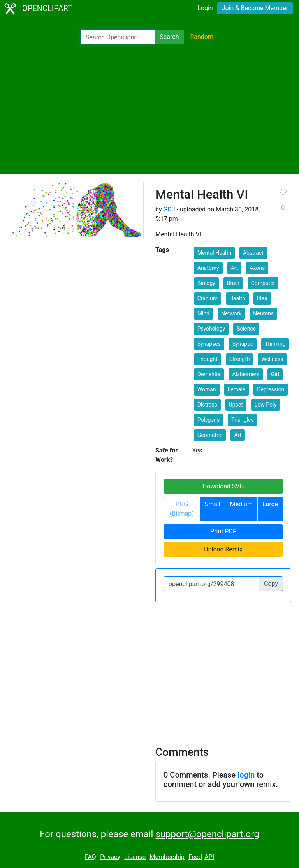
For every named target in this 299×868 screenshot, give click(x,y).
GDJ (169, 209)
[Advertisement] (149, 109)
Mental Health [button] (214, 253)
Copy (271, 584)
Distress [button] (207, 405)
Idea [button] (262, 298)
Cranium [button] (208, 298)
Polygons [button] (208, 420)
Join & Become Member (255, 8)
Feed (195, 857)
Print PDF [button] (223, 531)
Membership (167, 857)
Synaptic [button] (243, 344)
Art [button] (235, 268)
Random (202, 37)
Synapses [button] (209, 344)
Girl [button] (275, 374)
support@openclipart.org (207, 834)
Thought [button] (208, 359)
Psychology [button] (211, 329)
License (135, 857)
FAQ (91, 857)
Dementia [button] (209, 374)
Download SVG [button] (223, 486)
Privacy (110, 857)
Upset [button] (236, 405)
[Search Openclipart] (118, 37)
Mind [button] (203, 313)
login (246, 775)
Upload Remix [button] (223, 549)
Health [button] (237, 298)
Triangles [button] (242, 420)
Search (169, 37)
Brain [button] (233, 283)
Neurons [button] (263, 313)
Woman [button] (207, 389)
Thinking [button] (275, 344)
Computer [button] (263, 283)
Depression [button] (271, 389)
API (209, 857)
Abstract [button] (253, 253)
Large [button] (270, 504)
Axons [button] (257, 268)
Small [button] (213, 504)
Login (205, 8)
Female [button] (237, 389)
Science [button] (246, 329)
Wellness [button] (272, 359)
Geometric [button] (210, 435)
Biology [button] (206, 283)
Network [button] (231, 313)
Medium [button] (241, 504)
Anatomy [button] (208, 268)
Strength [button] (240, 359)
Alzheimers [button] (246, 374)
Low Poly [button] (266, 405)
